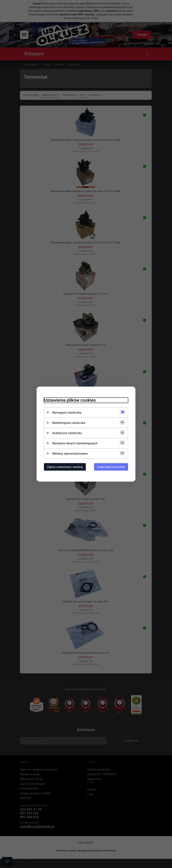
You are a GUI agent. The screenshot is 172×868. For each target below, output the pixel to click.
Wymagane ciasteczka (67, 412)
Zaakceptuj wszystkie (111, 467)
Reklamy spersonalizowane (70, 453)
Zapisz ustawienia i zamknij (65, 467)
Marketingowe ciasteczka (69, 423)
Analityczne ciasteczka (67, 433)
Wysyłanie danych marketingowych (75, 443)
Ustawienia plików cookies (70, 400)
